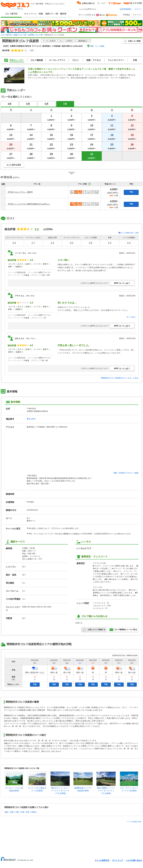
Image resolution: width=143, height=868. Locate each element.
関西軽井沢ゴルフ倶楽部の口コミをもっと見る (120, 378)
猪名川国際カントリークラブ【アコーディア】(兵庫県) (106, 791)
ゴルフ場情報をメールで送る (123, 630)
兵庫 (22, 812)
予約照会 (126, 15)
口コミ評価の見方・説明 (130, 233)
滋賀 (6, 812)
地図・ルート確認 (97, 46)
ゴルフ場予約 (11, 14)
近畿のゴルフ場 (20, 35)
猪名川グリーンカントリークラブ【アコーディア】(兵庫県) (60, 791)
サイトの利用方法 (102, 860)
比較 (3, 184)
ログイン (138, 9)
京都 (12, 812)
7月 (65, 104)
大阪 (17, 812)
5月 (28, 104)
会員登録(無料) (126, 9)
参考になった (122, 283)
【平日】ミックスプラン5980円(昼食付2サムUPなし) (29, 204)
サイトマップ (118, 860)
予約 (131, 192)
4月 (10, 104)
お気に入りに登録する (94, 630)
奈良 (28, 812)
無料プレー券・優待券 (56, 14)
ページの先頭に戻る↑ (135, 822)
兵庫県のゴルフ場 (35, 35)
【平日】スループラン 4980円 (20, 192)
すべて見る (131, 317)
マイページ (137, 15)
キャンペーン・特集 (34, 14)
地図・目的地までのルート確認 (126, 473)
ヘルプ (103, 3)
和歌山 (34, 812)
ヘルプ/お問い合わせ (134, 860)
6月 (47, 104)
